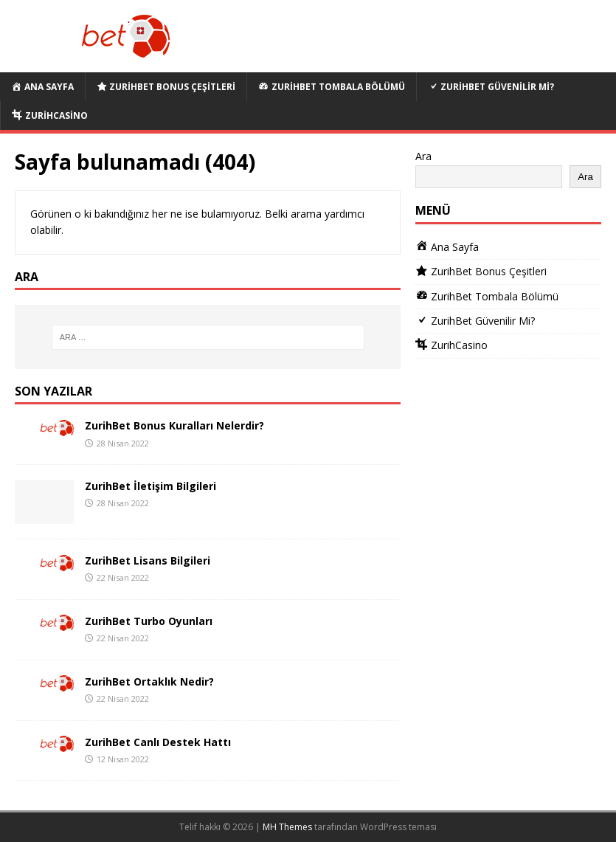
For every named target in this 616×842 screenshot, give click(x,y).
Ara (423, 156)
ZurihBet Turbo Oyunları (149, 621)
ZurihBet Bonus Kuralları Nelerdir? (174, 425)
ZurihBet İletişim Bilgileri (150, 486)
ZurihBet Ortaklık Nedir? (149, 681)
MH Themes (287, 827)
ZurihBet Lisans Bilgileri (148, 560)
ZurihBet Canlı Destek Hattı (158, 742)
